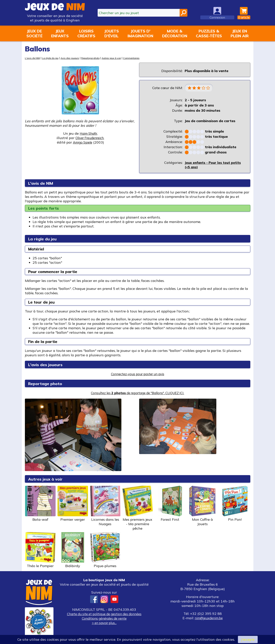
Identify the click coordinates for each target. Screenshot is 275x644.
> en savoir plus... (104, 623)
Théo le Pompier (40, 550)
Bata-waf (40, 504)
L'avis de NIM (33, 58)
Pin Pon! (235, 504)
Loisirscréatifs (86, 33)
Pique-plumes (105, 550)
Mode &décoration (175, 33)
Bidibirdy (73, 550)
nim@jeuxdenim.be (209, 618)
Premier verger (73, 504)
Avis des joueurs (73, 58)
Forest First (170, 504)
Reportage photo (96, 58)
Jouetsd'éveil (112, 33)
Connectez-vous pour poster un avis (137, 374)
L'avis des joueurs (47, 365)
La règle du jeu (52, 58)
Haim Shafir (88, 133)
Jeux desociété (34, 33)
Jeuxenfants (60, 33)
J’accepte (248, 639)
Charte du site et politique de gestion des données (104, 614)
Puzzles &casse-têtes (209, 33)
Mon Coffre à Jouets (202, 506)
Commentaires (141, 58)
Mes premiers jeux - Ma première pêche (138, 509)
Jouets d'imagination (140, 33)
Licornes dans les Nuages (105, 506)
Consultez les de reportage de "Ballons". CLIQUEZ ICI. (137, 393)
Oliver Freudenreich (90, 138)
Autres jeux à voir (119, 58)
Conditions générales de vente (104, 619)
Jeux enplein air (240, 33)
